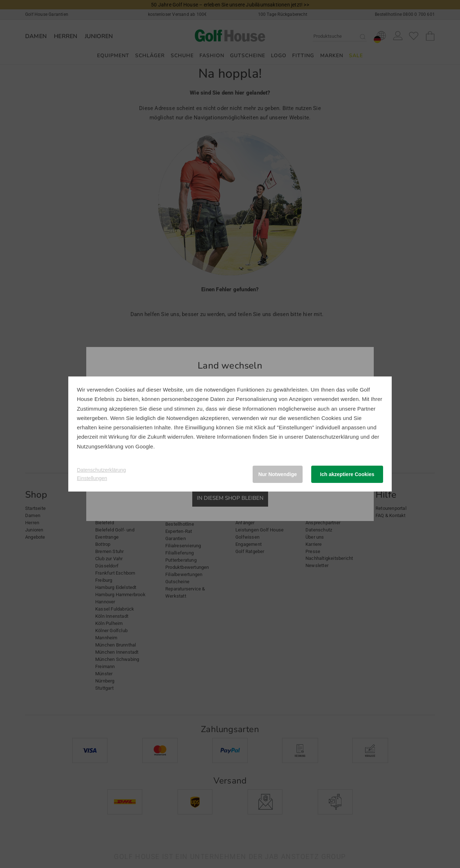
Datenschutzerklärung (332, 437)
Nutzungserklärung (100, 446)
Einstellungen (92, 478)
